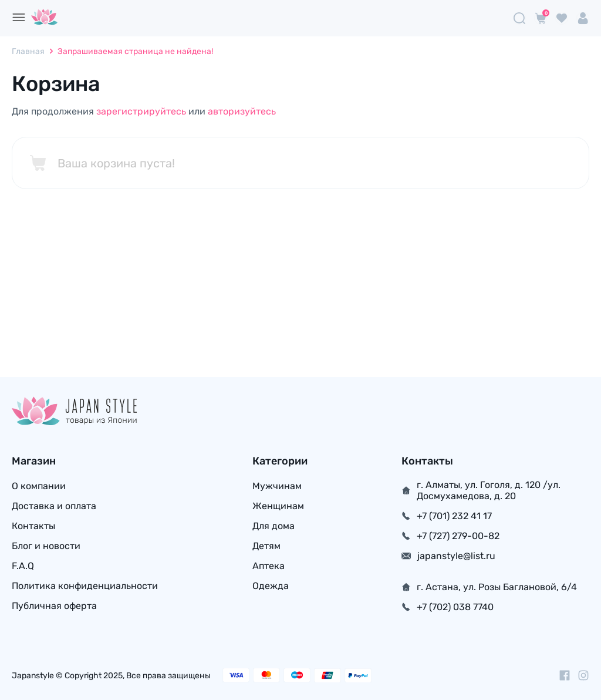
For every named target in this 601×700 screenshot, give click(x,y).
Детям (266, 546)
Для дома (274, 526)
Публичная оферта (54, 606)
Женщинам (278, 506)
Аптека (269, 566)
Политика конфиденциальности (85, 586)
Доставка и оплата (54, 506)
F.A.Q (23, 566)
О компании (39, 486)
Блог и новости (46, 546)
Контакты (33, 526)
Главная (28, 51)
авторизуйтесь (242, 111)
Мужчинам (277, 486)
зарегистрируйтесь (141, 111)
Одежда (271, 586)
